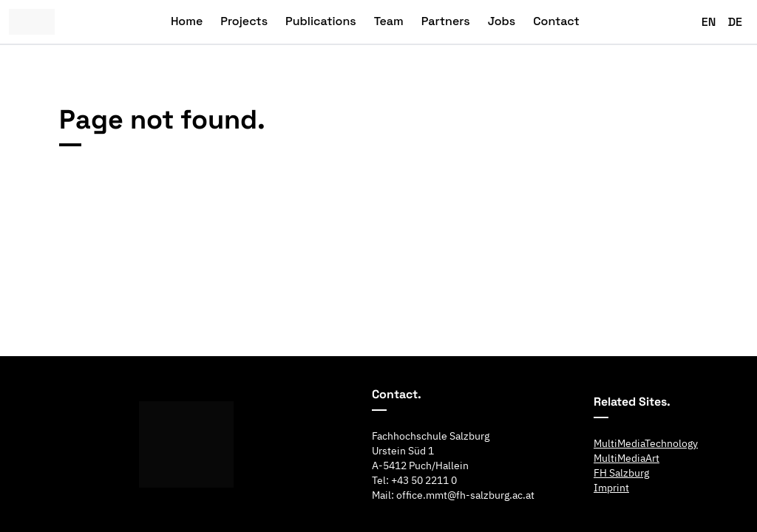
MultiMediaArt (627, 458)
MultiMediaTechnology (646, 443)
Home (187, 21)
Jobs (502, 21)
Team (389, 21)
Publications (321, 21)
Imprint (611, 488)
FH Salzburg (621, 473)
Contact (556, 21)
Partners (446, 21)
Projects (244, 21)
